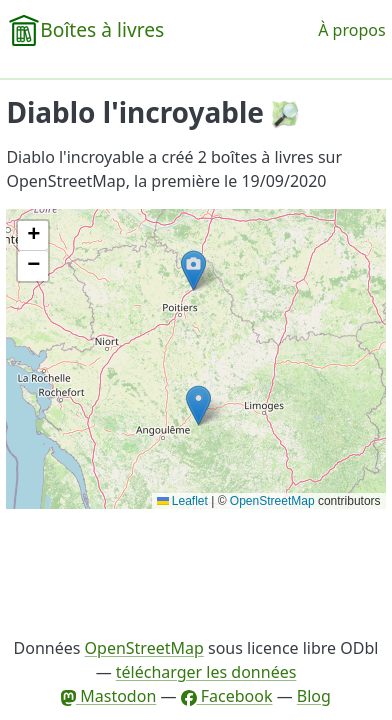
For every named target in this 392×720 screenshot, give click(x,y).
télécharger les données (206, 672)
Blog (314, 696)
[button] (193, 270)
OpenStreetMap (272, 501)
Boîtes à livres (102, 29)
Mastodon (108, 696)
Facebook (227, 696)
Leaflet (182, 501)
